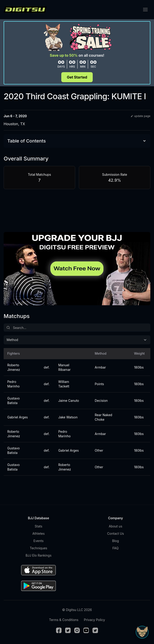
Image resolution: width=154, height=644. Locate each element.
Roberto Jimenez (14, 367)
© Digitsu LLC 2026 (77, 610)
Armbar (100, 367)
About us (115, 526)
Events (38, 541)
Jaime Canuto (69, 401)
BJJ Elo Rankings (38, 555)
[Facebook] (59, 630)
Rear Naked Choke (104, 417)
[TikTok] (95, 630)
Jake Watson (68, 417)
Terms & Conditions (64, 620)
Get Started (77, 77)
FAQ (116, 548)
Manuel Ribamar (64, 367)
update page (140, 116)
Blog (115, 541)
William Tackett (64, 384)
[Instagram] (77, 630)
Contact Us (115, 533)
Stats (38, 526)
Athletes (38, 533)
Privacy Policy (94, 620)
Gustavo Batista (13, 401)
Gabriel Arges (18, 417)
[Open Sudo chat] (142, 632)
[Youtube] (86, 630)
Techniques (38, 548)
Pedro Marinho (13, 384)
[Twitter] (68, 630)
